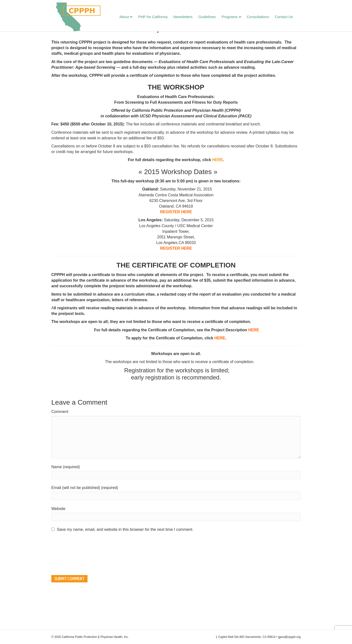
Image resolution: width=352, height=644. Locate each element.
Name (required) (66, 502)
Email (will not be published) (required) (85, 523)
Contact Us (289, 17)
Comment (60, 447)
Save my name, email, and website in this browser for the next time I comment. (125, 565)
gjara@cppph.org (289, 637)
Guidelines (212, 17)
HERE (218, 195)
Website (58, 544)
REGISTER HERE (176, 247)
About (129, 17)
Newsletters (188, 17)
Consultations (263, 17)
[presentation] (71, 589)
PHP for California (158, 17)
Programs (234, 17)
